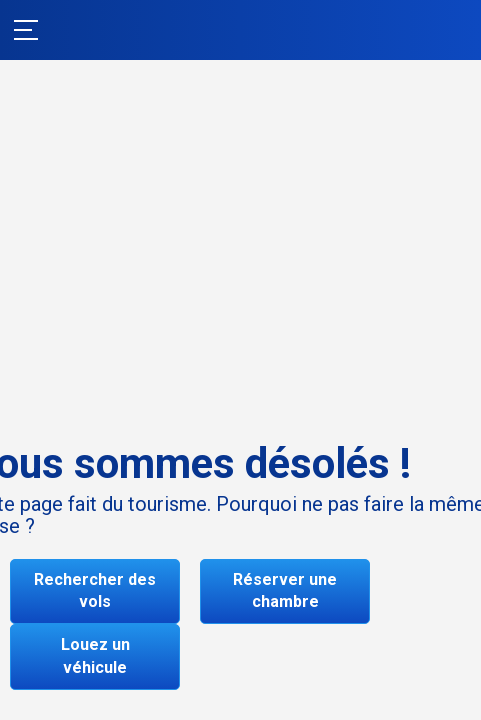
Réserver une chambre (285, 591)
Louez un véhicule (95, 656)
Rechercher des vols (95, 591)
